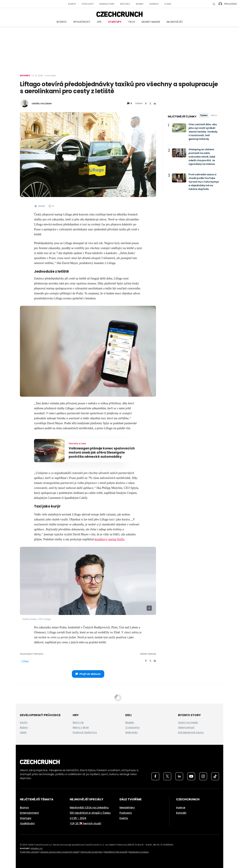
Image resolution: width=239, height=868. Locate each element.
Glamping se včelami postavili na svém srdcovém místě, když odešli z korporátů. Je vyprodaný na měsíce (202, 157)
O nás (168, 4)
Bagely (130, 722)
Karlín (24, 722)
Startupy (115, 22)
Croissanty (133, 727)
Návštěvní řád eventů (116, 852)
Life (99, 22)
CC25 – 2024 (78, 818)
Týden (204, 115)
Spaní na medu (188, 722)
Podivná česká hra (85, 732)
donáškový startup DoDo (109, 539)
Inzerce (154, 4)
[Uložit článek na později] (40, 206)
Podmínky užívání (29, 852)
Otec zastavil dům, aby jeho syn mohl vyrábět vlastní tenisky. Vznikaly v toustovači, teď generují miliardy (203, 132)
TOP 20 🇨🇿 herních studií (85, 823)
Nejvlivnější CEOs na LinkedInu (89, 808)
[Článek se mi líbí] (51, 206)
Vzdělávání (27, 823)
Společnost (82, 22)
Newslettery (107, 4)
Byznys (62, 22)
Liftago (25, 661)
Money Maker (151, 22)
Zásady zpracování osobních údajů (60, 852)
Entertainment (29, 813)
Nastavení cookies (139, 852)
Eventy (72, 4)
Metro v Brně (81, 727)
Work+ (140, 4)
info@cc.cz (37, 848)
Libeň (23, 732)
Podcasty (88, 4)
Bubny (24, 727)
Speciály (125, 4)
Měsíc (214, 115)
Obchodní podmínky (92, 852)
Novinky (25, 76)
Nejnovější (175, 22)
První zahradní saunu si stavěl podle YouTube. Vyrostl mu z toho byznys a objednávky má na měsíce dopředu (204, 182)
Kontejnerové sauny (191, 732)
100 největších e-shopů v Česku (90, 813)
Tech (132, 22)
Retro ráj (78, 722)
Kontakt (181, 813)
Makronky (132, 732)
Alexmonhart (186, 727)
